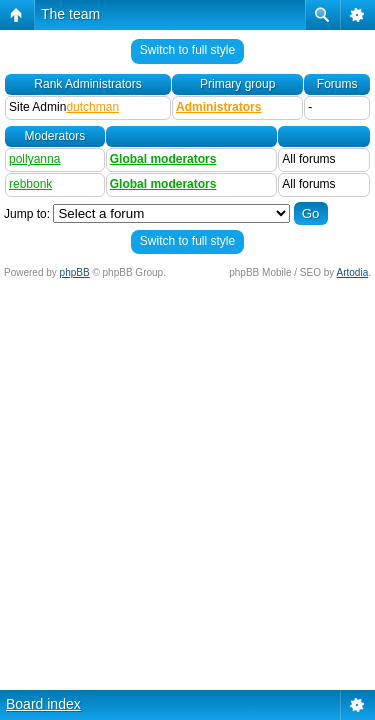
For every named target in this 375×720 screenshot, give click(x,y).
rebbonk (30, 184)
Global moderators (163, 159)
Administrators (218, 107)
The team (70, 14)
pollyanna (34, 159)
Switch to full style (187, 50)
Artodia (353, 272)
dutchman (92, 107)
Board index (43, 704)
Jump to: (27, 214)
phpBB (75, 272)
